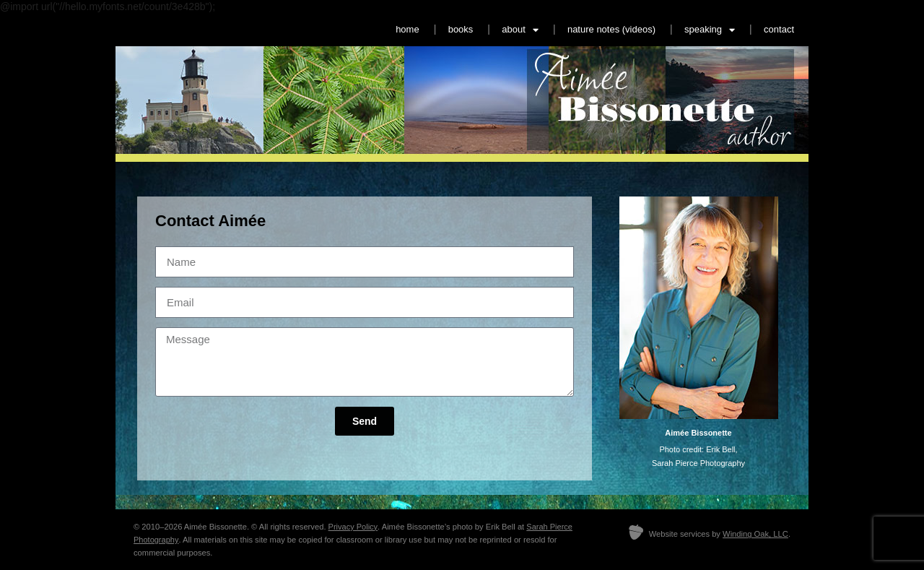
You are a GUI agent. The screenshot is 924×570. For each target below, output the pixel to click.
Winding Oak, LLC (755, 534)
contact (779, 29)
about (520, 30)
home (407, 29)
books (461, 29)
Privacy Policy (353, 527)
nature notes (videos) (611, 29)
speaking (710, 30)
